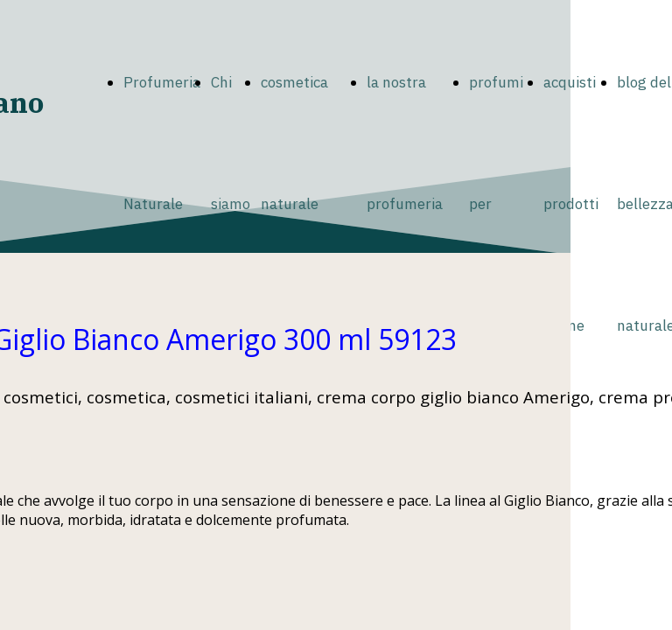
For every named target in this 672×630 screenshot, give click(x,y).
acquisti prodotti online (571, 204)
